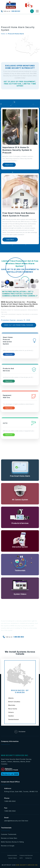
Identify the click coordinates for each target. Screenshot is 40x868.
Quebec (11, 716)
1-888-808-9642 (16, 11)
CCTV (21, 858)
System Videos (13, 858)
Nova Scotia (13, 709)
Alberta (11, 698)
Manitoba (12, 705)
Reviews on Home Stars (9, 838)
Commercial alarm (12, 855)
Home (3, 34)
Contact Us (29, 858)
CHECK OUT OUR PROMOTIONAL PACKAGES (19, 325)
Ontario (11, 712)
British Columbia (14, 702)
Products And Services (26, 855)
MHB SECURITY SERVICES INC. (27, 865)
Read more (9, 165)
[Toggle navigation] (37, 11)
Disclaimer (20, 732)
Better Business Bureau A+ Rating (12, 842)
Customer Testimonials (9, 834)
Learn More (10, 240)
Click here (25, 821)
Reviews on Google (8, 846)
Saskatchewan (14, 719)
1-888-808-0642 (10, 811)
